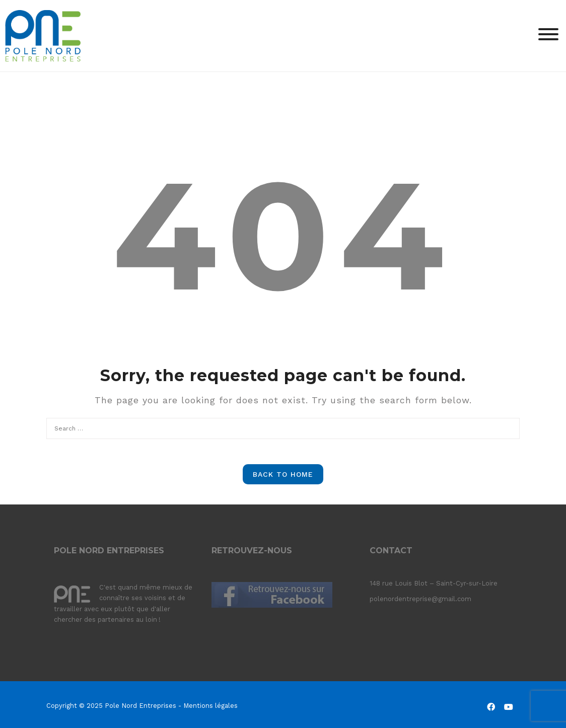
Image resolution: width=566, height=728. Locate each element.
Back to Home (283, 474)
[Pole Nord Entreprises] (43, 35)
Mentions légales (210, 706)
